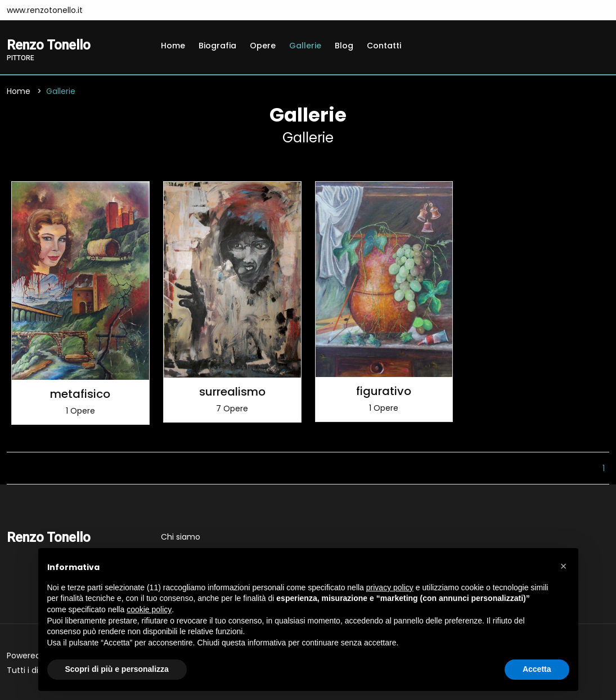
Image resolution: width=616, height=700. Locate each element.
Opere (263, 46)
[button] (564, 566)
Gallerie (305, 46)
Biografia (217, 46)
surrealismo (232, 392)
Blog (344, 46)
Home (173, 46)
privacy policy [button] (390, 587)
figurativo (384, 391)
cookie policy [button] (149, 609)
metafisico (80, 394)
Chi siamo (181, 537)
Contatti (384, 46)
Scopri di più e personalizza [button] (117, 669)
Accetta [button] (537, 669)
